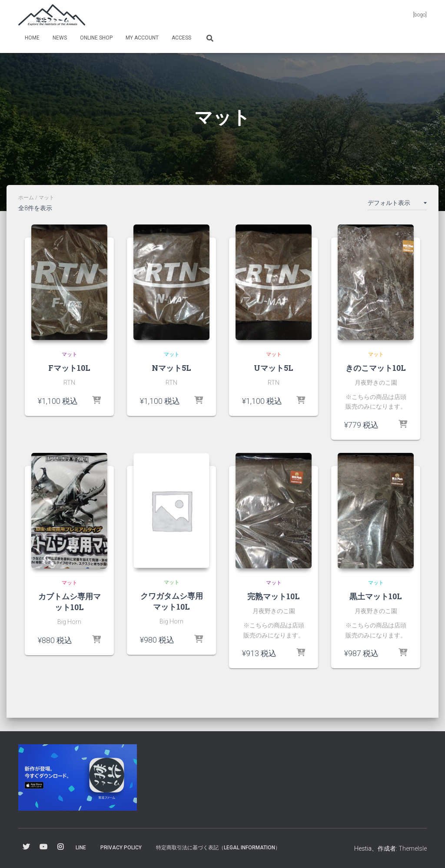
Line (81, 848)
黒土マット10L (376, 596)
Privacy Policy (121, 848)
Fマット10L (69, 368)
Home (32, 38)
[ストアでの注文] (397, 205)
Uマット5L (274, 368)
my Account (142, 38)
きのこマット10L (376, 368)
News (60, 38)
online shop (96, 38)
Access (181, 38)
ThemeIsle (413, 848)
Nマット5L (171, 368)
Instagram (60, 847)
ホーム (26, 198)
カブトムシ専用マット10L (70, 602)
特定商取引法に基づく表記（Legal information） (218, 848)
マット (70, 354)
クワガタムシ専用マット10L (172, 601)
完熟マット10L (274, 596)
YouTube (43, 847)
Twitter (26, 847)
